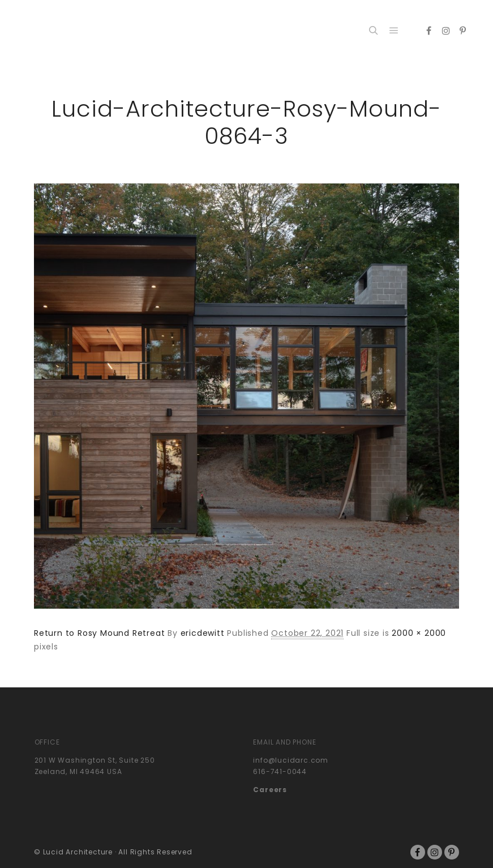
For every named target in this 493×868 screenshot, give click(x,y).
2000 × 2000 (419, 633)
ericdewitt (203, 633)
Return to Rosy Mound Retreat (99, 633)
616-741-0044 (280, 771)
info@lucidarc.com (291, 760)
